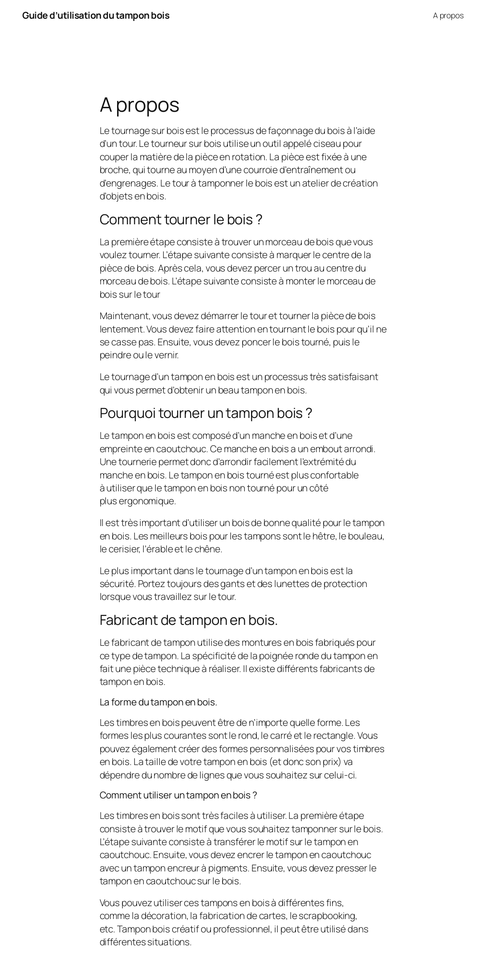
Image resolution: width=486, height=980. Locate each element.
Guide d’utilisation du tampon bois (96, 15)
